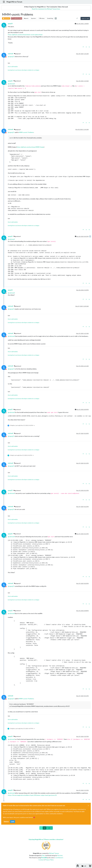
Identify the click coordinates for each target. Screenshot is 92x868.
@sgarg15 (17, 54)
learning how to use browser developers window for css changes (24, 70)
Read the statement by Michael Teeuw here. (46, 9)
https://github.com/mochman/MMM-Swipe (30, 147)
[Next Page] (51, 828)
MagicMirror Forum (14, 2)
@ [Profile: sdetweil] (11, 84)
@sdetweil (17, 81)
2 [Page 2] (48, 828)
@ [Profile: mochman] (39, 35)
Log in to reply (85, 18)
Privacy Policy (49, 860)
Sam (43, 855)
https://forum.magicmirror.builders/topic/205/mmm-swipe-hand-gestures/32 (32, 795)
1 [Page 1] (44, 828)
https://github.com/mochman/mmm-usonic (21, 35)
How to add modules (13, 67)
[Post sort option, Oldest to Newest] (77, 18)
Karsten (60, 855)
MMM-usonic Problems (26, 132)
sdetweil (10, 54)
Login (13, 822)
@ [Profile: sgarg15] (11, 56)
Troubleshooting (16, 18)
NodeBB (44, 858)
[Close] (88, 806)
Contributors (59, 858)
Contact (41, 860)
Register (6, 822)
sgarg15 (10, 24)
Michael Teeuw (54, 853)
